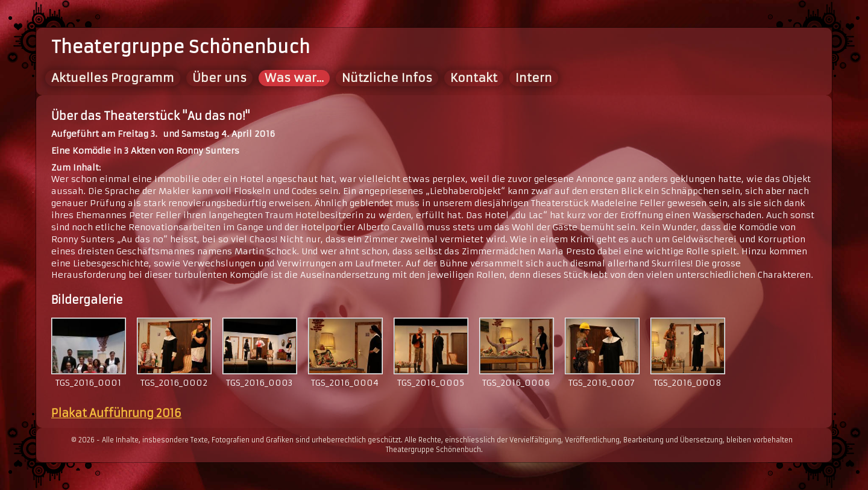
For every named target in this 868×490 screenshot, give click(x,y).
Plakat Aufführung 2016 (116, 413)
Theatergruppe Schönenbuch (181, 47)
